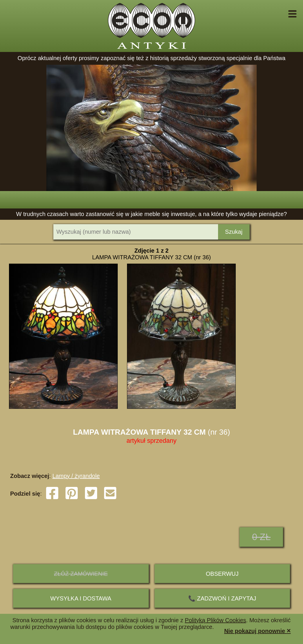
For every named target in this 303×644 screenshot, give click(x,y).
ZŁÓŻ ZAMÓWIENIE (81, 574)
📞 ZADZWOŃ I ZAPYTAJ (222, 598)
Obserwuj (222, 574)
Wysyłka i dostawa (81, 598)
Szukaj (234, 232)
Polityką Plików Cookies (216, 620)
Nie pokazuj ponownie (257, 630)
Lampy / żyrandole (76, 476)
